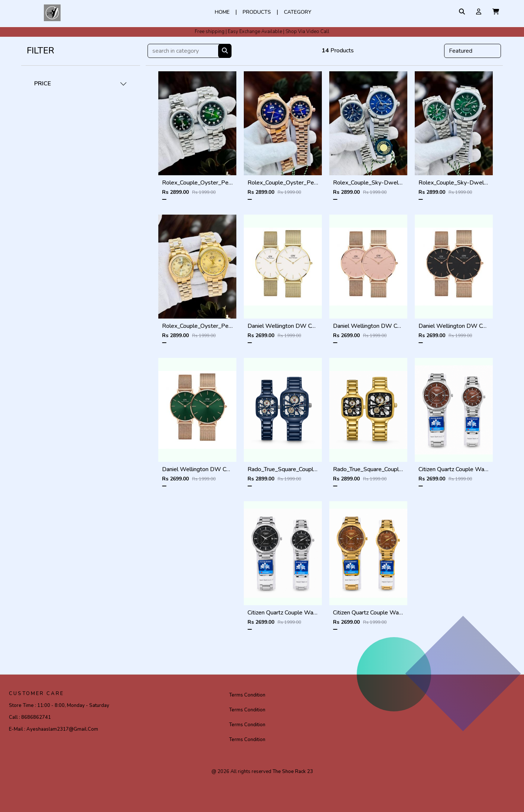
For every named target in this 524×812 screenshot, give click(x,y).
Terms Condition (247, 695)
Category (298, 12)
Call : (30, 717)
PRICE (43, 84)
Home (222, 12)
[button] (496, 12)
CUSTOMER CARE (36, 694)
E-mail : (54, 729)
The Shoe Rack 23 (293, 772)
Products (257, 12)
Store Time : (59, 705)
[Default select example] (473, 51)
